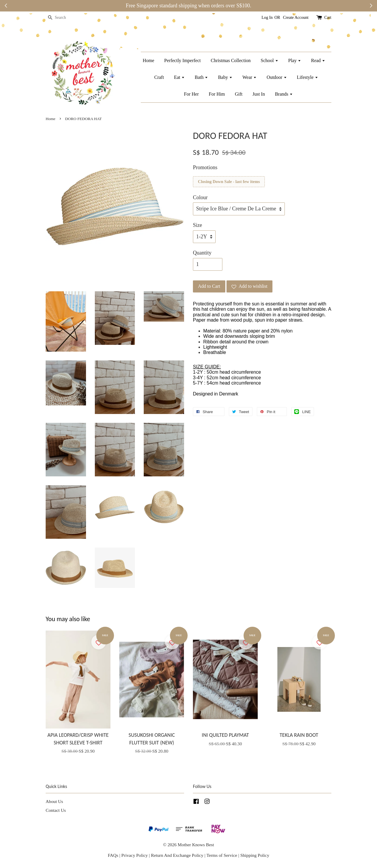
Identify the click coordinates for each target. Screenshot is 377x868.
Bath (201, 77)
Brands (284, 94)
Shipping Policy (255, 855)
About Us (54, 801)
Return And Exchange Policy (177, 855)
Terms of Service (222, 855)
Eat (179, 77)
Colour (200, 197)
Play (295, 60)
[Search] (63, 18)
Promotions (205, 167)
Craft (159, 77)
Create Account (296, 18)
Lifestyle (307, 77)
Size (197, 225)
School (269, 60)
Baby (225, 77)
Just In (259, 94)
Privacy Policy (135, 855)
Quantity (202, 253)
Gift (239, 94)
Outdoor (277, 77)
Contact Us (56, 810)
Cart (328, 18)
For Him (217, 94)
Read (318, 60)
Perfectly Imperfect (183, 60)
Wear (249, 77)
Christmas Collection (231, 60)
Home (148, 60)
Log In (267, 18)
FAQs (113, 855)
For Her (191, 94)
